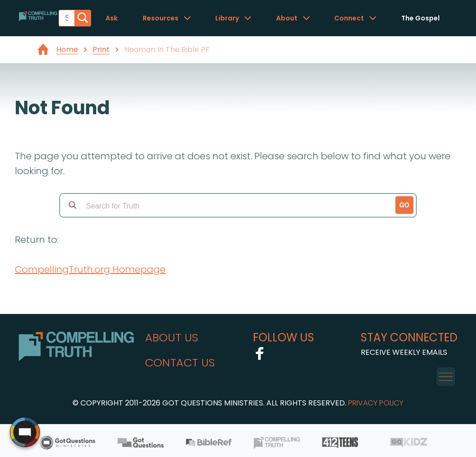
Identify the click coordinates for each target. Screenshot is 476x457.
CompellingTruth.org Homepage (90, 269)
